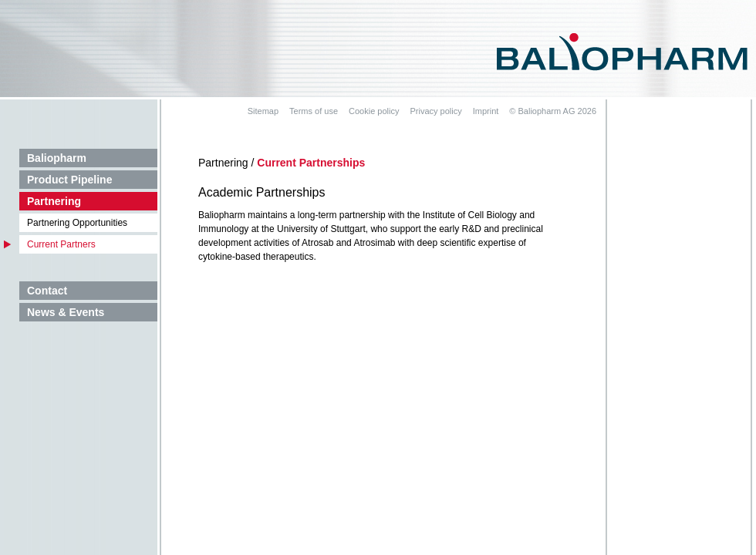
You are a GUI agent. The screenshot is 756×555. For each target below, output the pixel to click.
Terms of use (314, 111)
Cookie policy (374, 111)
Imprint (486, 111)
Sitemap (263, 111)
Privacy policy (435, 111)
